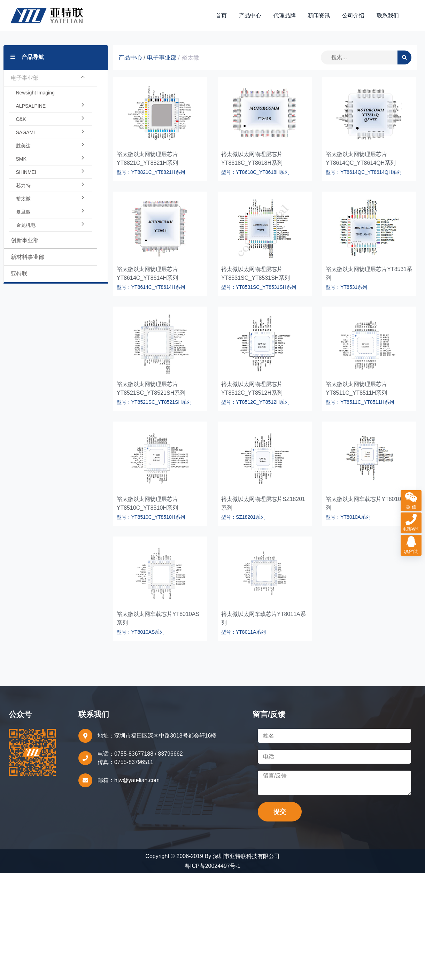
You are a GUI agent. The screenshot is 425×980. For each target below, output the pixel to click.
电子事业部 (48, 79)
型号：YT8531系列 (346, 288)
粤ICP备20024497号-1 (212, 867)
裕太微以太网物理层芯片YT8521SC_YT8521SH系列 (151, 389)
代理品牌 (285, 16)
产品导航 (27, 58)
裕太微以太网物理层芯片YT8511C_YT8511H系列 (356, 389)
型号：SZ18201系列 (243, 518)
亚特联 (19, 274)
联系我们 (388, 16)
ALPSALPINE (51, 107)
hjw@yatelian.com (137, 781)
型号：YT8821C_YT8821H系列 (151, 173)
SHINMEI (51, 173)
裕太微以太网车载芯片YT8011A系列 (264, 619)
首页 (222, 16)
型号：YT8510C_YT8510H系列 (151, 518)
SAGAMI (51, 133)
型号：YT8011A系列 (244, 633)
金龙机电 (51, 226)
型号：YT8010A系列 (348, 518)
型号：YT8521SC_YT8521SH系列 (154, 403)
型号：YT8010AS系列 (141, 633)
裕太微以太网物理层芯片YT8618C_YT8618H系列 (252, 159)
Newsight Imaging (35, 93)
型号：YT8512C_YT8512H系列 (255, 403)
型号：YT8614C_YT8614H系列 (151, 288)
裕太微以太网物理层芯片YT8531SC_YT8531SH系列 (256, 274)
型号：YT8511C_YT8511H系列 (360, 403)
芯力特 (51, 186)
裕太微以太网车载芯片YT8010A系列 (368, 504)
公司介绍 (354, 16)
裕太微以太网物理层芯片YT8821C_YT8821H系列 (147, 159)
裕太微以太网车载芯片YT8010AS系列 (158, 619)
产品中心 (250, 16)
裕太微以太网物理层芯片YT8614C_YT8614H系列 (147, 274)
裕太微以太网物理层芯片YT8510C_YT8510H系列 (147, 504)
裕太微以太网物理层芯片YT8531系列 (369, 274)
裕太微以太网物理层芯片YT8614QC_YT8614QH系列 (361, 159)
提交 (280, 812)
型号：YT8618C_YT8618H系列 (255, 173)
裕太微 (51, 199)
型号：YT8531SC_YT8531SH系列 (259, 288)
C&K (51, 120)
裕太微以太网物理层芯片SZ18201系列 (263, 504)
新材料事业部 (28, 258)
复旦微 (51, 213)
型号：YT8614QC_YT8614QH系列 (364, 173)
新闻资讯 (319, 16)
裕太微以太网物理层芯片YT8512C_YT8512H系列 (252, 389)
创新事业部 (25, 241)
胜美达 (51, 146)
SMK (51, 160)
